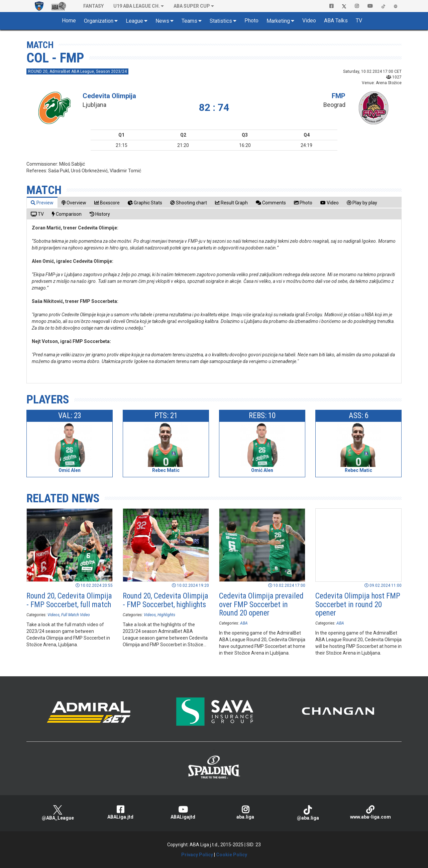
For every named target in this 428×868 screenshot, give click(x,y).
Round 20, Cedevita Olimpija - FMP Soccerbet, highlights (166, 600)
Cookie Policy (232, 855)
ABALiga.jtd (120, 812)
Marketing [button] (278, 21)
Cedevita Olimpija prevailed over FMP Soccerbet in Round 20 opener (261, 604)
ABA (244, 623)
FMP (339, 96)
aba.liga (245, 812)
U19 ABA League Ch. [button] (137, 6)
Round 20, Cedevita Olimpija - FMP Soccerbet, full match (69, 600)
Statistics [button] (221, 21)
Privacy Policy (197, 855)
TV (359, 21)
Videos (53, 615)
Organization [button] (99, 21)
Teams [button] (189, 21)
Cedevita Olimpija (109, 96)
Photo (251, 21)
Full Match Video (76, 615)
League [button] (134, 21)
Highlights (166, 615)
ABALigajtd (183, 812)
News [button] (162, 21)
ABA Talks (336, 21)
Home (69, 21)
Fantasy (93, 6)
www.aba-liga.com (370, 812)
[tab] (42, 203)
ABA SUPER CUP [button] (192, 6)
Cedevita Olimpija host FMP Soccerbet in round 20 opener (358, 604)
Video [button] (309, 21)
